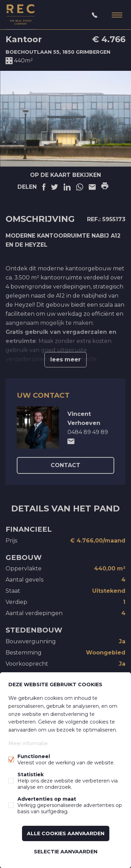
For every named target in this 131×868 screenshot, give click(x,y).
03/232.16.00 (95, 15)
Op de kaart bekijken (65, 175)
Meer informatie (28, 743)
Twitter (54, 187)
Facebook (44, 187)
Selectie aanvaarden (66, 852)
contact (65, 465)
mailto (71, 441)
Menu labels (117, 15)
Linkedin (67, 187)
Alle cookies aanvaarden (66, 833)
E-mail (92, 187)
